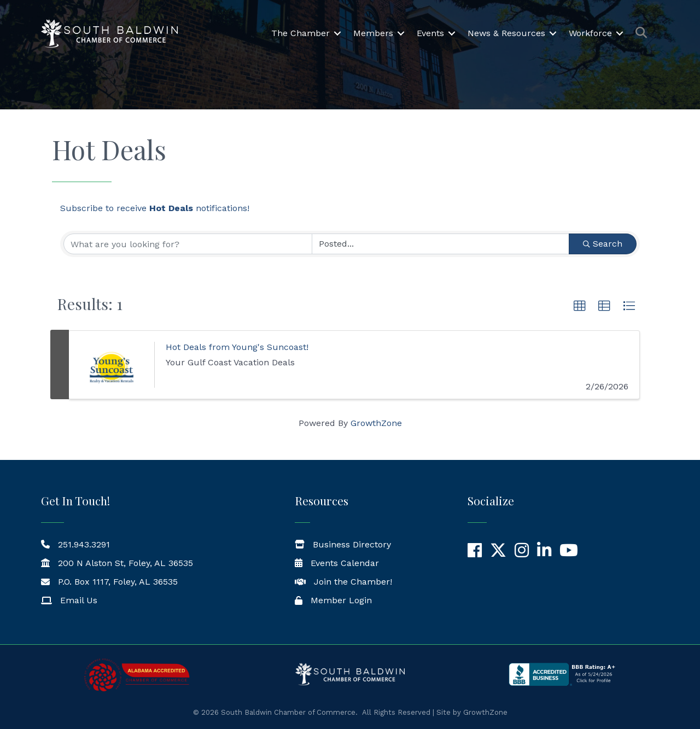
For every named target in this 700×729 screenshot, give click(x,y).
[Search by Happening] (441, 244)
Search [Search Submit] (603, 244)
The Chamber (301, 33)
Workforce (590, 33)
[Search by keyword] (188, 244)
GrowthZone (376, 423)
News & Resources (506, 33)
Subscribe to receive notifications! (155, 208)
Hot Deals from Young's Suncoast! (237, 347)
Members (373, 33)
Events (430, 33)
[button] (580, 306)
